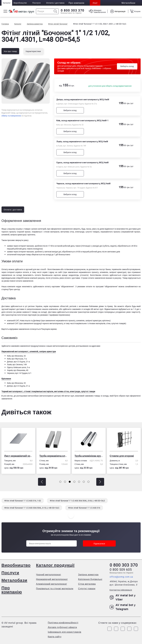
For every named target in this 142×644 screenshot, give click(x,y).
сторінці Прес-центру (11, 289)
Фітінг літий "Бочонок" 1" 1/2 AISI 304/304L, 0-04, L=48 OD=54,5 (77, 501)
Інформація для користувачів (65, 632)
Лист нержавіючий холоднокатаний (18, 456)
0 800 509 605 (121, 569)
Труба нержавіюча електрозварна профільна (54, 456)
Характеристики (33, 51)
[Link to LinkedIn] (129, 629)
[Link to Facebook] (109, 629)
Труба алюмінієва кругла (89, 456)
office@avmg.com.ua (121, 577)
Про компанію (12, 590)
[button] (42, 482)
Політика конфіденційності (63, 623)
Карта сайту (55, 637)
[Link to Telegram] (123, 629)
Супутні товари (87, 589)
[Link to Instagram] (116, 629)
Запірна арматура (88, 575)
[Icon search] (55, 11)
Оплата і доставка (55, 3)
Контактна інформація (121, 590)
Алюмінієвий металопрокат (52, 584)
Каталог (7, 3)
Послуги (36, 3)
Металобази (14, 580)
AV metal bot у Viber (123, 597)
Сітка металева (87, 584)
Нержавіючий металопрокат (52, 579)
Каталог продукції (55, 565)
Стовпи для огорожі (122, 456)
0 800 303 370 (73, 10)
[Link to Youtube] (136, 629)
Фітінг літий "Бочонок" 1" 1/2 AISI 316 (84, 508)
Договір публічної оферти (62, 627)
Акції (95, 3)
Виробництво (20, 3)
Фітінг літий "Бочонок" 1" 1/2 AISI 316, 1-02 (23, 501)
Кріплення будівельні (90, 579)
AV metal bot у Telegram (123, 607)
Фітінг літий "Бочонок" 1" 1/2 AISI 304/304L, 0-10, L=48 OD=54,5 (32, 508)
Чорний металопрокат (49, 575)
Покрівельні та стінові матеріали (55, 589)
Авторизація (120, 11)
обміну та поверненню (11, 116)
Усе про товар (10, 51)
